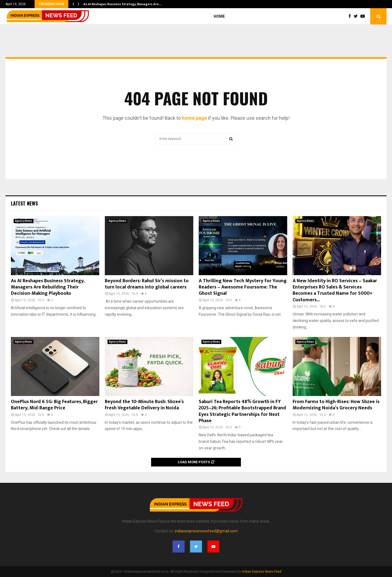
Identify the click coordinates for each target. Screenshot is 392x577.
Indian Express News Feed (262, 572)
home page (194, 118)
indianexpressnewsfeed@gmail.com (206, 531)
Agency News (24, 221)
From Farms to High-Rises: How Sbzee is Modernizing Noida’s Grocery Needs (336, 405)
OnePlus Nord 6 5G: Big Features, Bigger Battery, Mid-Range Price (54, 405)
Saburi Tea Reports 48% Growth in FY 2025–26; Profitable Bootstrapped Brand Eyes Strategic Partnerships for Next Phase (242, 411)
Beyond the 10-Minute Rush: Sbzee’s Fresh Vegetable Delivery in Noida (144, 405)
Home (219, 16)
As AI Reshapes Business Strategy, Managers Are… (122, 4)
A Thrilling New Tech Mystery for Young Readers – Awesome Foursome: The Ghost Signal (243, 287)
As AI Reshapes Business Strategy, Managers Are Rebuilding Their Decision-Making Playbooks (48, 287)
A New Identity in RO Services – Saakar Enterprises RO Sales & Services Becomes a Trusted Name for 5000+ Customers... (335, 290)
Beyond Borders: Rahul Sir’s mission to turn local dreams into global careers (147, 284)
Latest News (24, 203)
